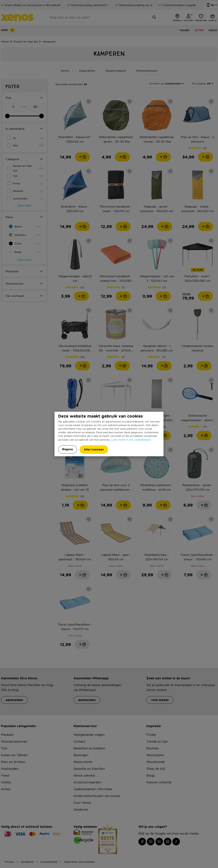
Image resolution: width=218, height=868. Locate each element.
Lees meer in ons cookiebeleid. (131, 439)
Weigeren (68, 449)
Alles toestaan (94, 449)
